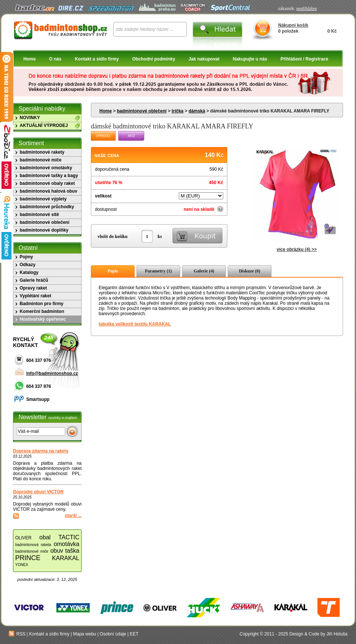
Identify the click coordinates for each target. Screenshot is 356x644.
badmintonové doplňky (44, 230)
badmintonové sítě (39, 215)
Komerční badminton (42, 311)
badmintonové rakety (42, 152)
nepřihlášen (306, 9)
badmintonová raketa (33, 545)
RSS (17, 634)
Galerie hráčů (34, 280)
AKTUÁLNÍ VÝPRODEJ (44, 125)
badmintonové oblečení (142, 111)
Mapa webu (85, 634)
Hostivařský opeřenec (43, 319)
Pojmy (26, 257)
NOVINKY (30, 118)
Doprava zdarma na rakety (41, 451)
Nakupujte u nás (250, 59)
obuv (57, 551)
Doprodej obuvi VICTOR (38, 492)
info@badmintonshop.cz (52, 373)
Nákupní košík (293, 25)
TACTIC (69, 537)
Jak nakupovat (204, 59)
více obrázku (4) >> (297, 249)
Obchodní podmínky (154, 59)
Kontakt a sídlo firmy (97, 59)
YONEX (22, 565)
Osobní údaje (113, 634)
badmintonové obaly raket (47, 183)
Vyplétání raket (35, 296)
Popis (113, 271)
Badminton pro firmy (42, 304)
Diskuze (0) (250, 271)
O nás (55, 59)
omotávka (67, 544)
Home (29, 59)
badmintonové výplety (43, 199)
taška (72, 551)
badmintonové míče (41, 160)
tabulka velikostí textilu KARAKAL (135, 324)
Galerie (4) (204, 271)
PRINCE (28, 558)
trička (178, 111)
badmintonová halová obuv (48, 191)
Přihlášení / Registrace (304, 59)
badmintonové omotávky (46, 168)
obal (45, 537)
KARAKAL (66, 558)
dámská (197, 111)
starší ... (73, 516)
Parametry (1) (158, 271)
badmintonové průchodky (47, 207)
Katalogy (29, 272)
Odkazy (28, 265)
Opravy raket (33, 288)
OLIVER (23, 538)
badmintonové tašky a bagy (49, 176)
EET (134, 634)
